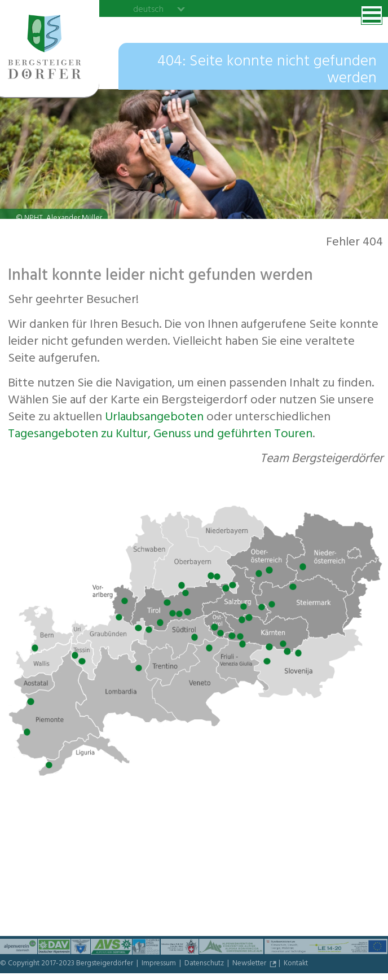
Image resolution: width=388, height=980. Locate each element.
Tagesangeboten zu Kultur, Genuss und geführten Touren (160, 435)
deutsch (148, 9)
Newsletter (250, 964)
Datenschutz (205, 964)
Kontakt (296, 964)
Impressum (160, 964)
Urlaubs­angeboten (154, 418)
